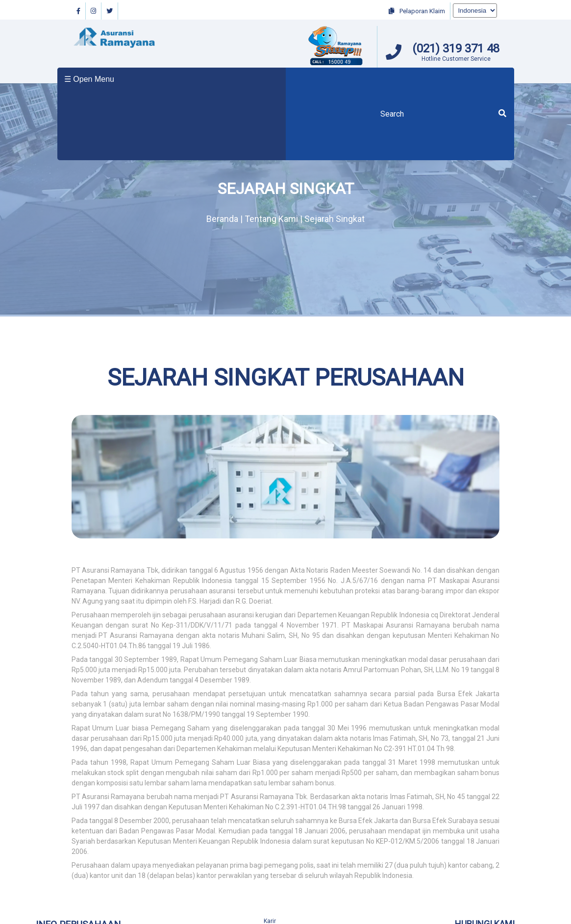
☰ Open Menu (89, 79)
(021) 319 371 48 (456, 49)
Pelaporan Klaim (417, 11)
